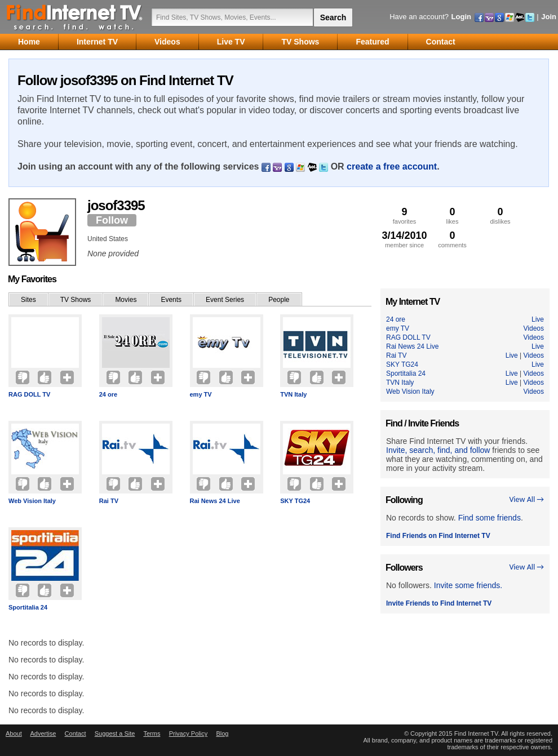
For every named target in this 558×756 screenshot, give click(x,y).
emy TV (201, 394)
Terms (152, 733)
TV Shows (76, 300)
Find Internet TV (75, 17)
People (279, 300)
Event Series (225, 300)
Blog (222, 733)
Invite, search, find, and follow (438, 450)
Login (461, 17)
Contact (76, 733)
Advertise (43, 733)
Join (549, 17)
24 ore (108, 394)
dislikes (500, 215)
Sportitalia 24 (28, 607)
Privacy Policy (188, 733)
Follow (112, 220)
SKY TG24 (295, 501)
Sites (28, 300)
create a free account (392, 166)
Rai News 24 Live (215, 501)
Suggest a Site (115, 733)
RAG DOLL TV (29, 394)
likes (452, 215)
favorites (404, 215)
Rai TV (109, 501)
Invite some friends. (468, 585)
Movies (126, 300)
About (14, 733)
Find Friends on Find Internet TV (438, 536)
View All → (526, 499)
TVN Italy (293, 394)
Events (171, 300)
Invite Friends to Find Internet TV (439, 603)
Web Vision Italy (32, 501)
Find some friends (490, 518)
